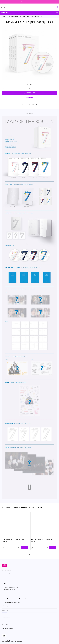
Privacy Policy (5, 621)
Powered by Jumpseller (16, 641)
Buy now (30, 98)
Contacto (4, 615)
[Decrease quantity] (3, 88)
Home (3, 17)
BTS (21, 17)
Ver (37, 2)
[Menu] (1, 7)
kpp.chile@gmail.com (8, 628)
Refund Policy (5, 619)
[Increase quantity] (56, 88)
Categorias (29, 13)
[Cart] (57, 7)
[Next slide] (56, 554)
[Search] (5, 7)
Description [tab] (30, 113)
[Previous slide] (3, 554)
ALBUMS (8, 17)
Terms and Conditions (7, 617)
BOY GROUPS (15, 17)
